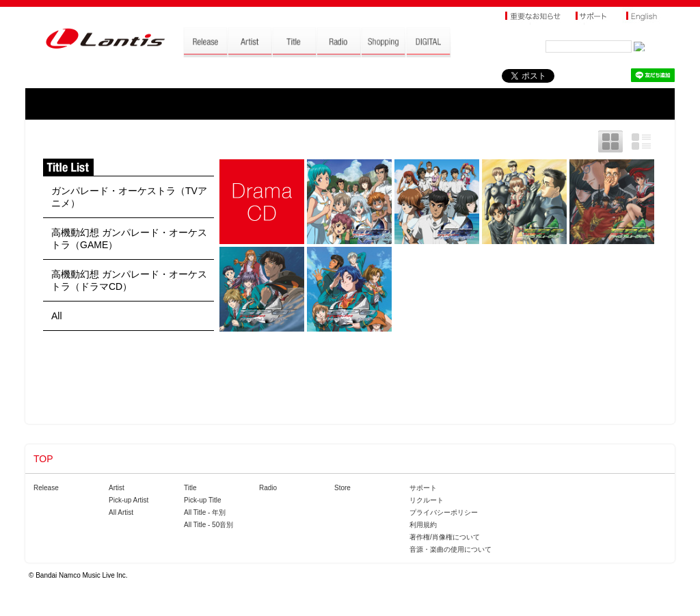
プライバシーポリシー (444, 512)
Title (190, 488)
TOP (43, 459)
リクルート (427, 500)
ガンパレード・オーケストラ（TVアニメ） (129, 197)
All (57, 316)
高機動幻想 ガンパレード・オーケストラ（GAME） (129, 239)
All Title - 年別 (205, 512)
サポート (423, 488)
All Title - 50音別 (208, 525)
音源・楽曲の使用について (450, 549)
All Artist (121, 512)
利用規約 (423, 525)
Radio (268, 488)
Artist (117, 488)
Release (46, 488)
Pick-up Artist (129, 500)
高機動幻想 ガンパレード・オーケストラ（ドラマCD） (129, 280)
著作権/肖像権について (445, 537)
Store (342, 488)
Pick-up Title (202, 500)
